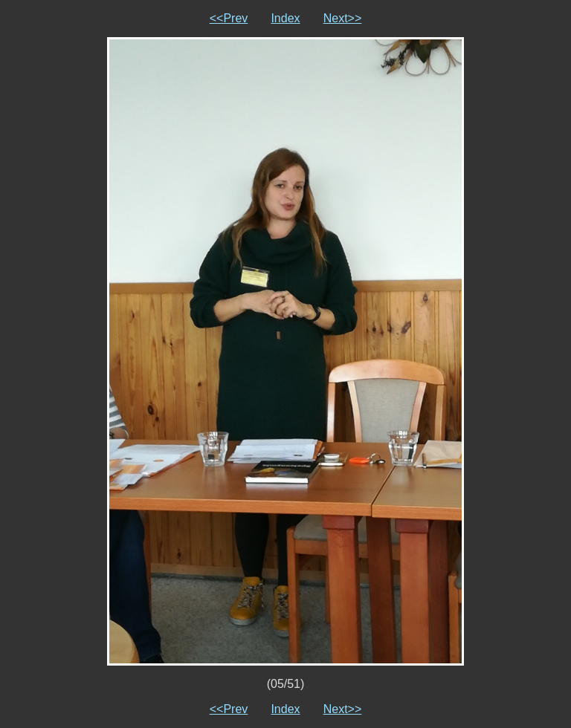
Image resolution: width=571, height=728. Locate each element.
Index (285, 18)
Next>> (343, 18)
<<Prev (229, 18)
